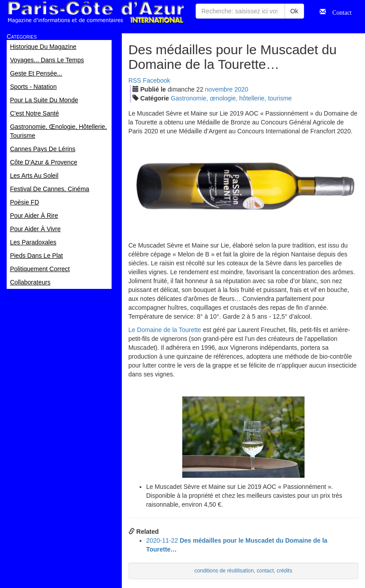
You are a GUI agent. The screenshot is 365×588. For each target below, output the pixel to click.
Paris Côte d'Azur (96, 12)
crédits (284, 571)
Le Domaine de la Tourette (165, 330)
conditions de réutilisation (224, 571)
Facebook (156, 80)
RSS (135, 80)
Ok (294, 11)
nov (219, 89)
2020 (241, 89)
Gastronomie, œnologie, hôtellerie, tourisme (231, 98)
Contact (339, 12)
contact (265, 571)
